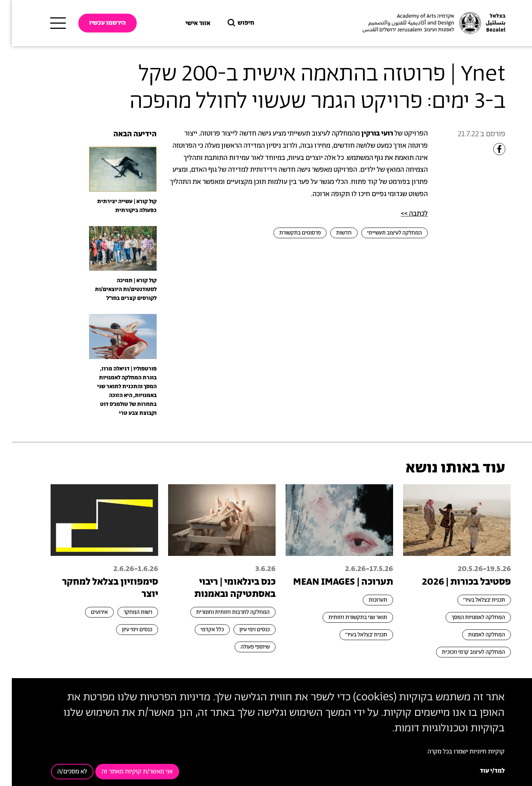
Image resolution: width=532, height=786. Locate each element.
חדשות (332, 233)
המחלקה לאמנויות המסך (466, 617)
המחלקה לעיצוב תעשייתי (383, 233)
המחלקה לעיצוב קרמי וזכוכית (462, 652)
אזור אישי (186, 23)
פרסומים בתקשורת (288, 233)
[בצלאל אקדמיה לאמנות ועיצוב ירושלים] (421, 23)
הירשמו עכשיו (96, 23)
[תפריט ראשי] (46, 23)
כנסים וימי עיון (243, 630)
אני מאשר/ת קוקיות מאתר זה (125, 772)
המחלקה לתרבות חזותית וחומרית (221, 612)
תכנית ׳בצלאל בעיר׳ (472, 600)
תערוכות (366, 600)
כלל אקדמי (200, 630)
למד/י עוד (480, 771)
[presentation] (111, 169)
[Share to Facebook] (487, 149)
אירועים (88, 612)
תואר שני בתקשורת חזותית (346, 617)
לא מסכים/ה (60, 772)
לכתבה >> (403, 214)
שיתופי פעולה (243, 647)
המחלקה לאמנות (475, 635)
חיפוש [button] (228, 23)
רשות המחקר (126, 612)
